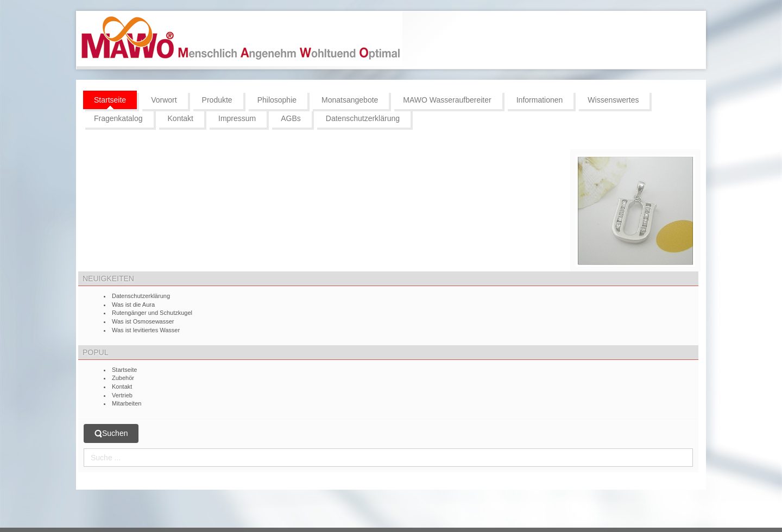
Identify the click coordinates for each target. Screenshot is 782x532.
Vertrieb (122, 395)
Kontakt (122, 387)
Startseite (124, 370)
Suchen (111, 433)
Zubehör (123, 378)
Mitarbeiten (127, 403)
